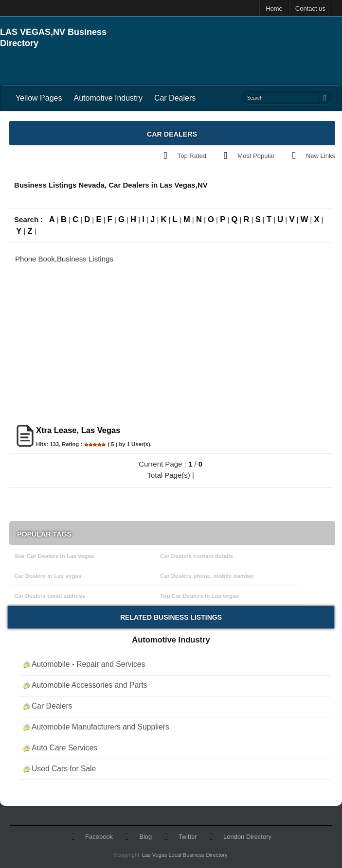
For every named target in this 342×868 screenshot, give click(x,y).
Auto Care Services (64, 748)
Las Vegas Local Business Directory (185, 855)
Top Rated (192, 156)
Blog (145, 837)
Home (274, 9)
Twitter (188, 837)
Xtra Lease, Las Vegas (78, 430)
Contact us (310, 9)
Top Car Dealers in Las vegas (199, 596)
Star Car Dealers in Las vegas (54, 556)
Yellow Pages (39, 98)
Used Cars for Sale (64, 769)
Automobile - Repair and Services (88, 664)
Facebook (99, 837)
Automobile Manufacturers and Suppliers (100, 727)
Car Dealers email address (50, 596)
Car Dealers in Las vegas (48, 576)
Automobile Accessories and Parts (90, 685)
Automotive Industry (108, 98)
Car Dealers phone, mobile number (207, 576)
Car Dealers (175, 98)
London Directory (247, 837)
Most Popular (256, 156)
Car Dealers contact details (197, 556)
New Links (321, 156)
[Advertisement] (228, 41)
